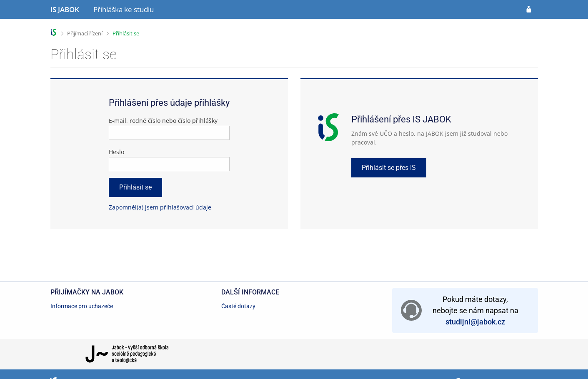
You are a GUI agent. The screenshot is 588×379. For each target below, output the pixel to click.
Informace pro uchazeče (82, 306)
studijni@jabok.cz (475, 322)
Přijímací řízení (85, 33)
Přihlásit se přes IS (389, 168)
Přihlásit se (126, 33)
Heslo (116, 152)
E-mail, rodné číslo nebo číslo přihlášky (163, 121)
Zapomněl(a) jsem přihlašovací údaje (160, 207)
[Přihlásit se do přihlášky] (529, 10)
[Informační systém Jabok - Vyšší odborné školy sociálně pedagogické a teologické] (65, 10)
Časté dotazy (238, 306)
